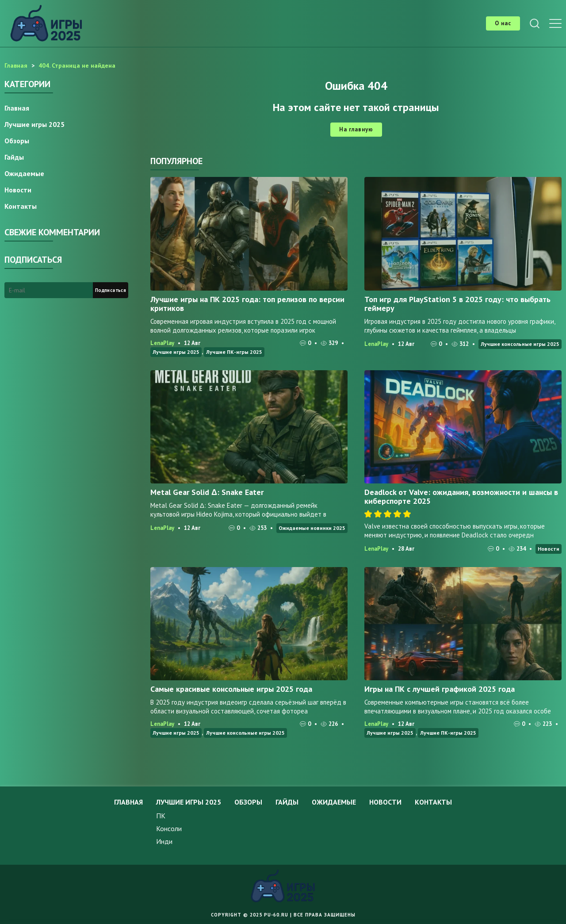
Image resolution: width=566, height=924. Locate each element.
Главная (17, 108)
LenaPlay (162, 343)
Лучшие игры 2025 (176, 352)
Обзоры (17, 141)
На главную (356, 129)
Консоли (169, 828)
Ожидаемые (24, 173)
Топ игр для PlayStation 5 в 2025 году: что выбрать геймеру (457, 304)
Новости (549, 549)
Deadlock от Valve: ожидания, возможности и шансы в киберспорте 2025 (461, 497)
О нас (503, 23)
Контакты (21, 206)
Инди (164, 841)
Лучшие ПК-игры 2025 (234, 352)
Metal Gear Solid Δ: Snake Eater (207, 492)
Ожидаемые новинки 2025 (312, 528)
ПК (161, 816)
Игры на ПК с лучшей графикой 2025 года (440, 689)
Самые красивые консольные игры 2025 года (231, 689)
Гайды (14, 157)
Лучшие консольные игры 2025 (520, 344)
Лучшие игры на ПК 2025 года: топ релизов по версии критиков (247, 304)
